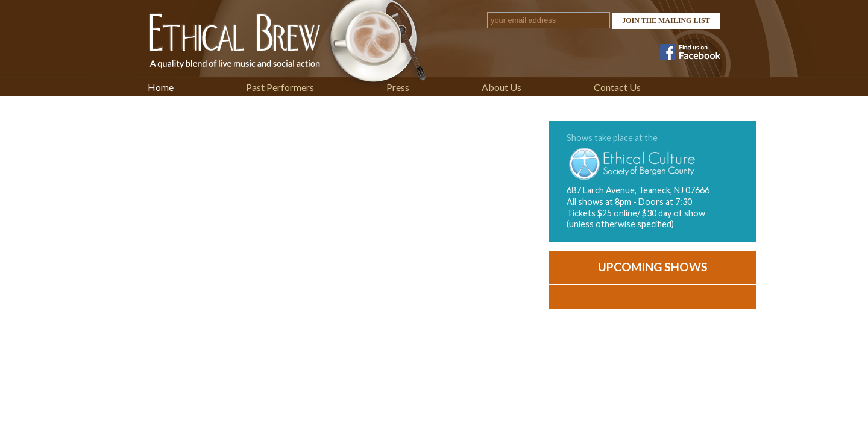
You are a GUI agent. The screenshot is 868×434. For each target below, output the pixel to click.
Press (398, 87)
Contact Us (617, 87)
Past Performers (280, 87)
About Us (502, 87)
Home (161, 87)
